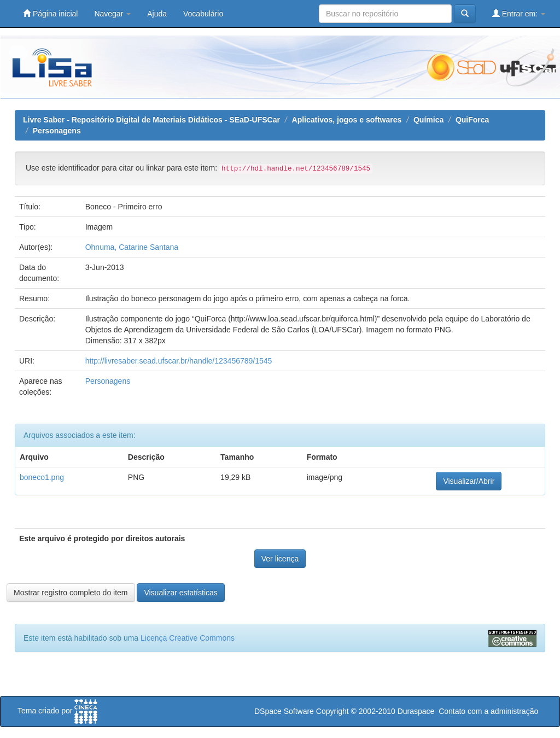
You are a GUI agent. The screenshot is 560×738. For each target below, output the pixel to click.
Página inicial (50, 13)
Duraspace (416, 711)
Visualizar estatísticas (180, 593)
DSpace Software (284, 711)
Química (428, 120)
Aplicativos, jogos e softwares (347, 120)
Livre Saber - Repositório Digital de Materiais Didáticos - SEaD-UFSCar (151, 120)
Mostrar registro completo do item (71, 593)
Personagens (57, 131)
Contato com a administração (488, 711)
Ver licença (280, 559)
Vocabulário (203, 14)
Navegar (112, 14)
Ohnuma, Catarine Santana (132, 247)
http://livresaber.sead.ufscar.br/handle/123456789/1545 (179, 361)
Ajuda (157, 14)
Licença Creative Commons (188, 638)
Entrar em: (519, 13)
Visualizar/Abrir (469, 481)
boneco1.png (42, 477)
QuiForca (472, 120)
